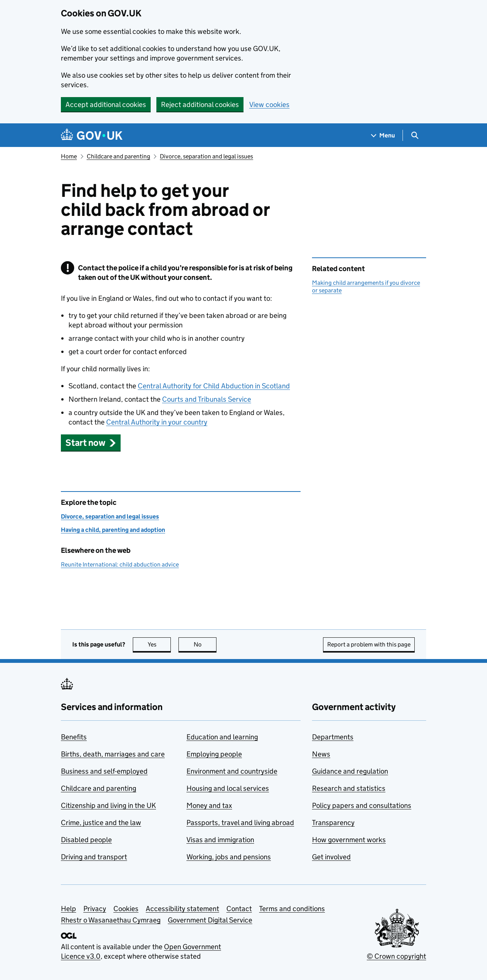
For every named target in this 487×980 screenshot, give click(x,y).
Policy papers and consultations (362, 805)
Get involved (331, 857)
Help (68, 909)
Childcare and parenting (119, 156)
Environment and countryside (232, 771)
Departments (333, 737)
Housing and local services (228, 788)
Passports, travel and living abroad (240, 823)
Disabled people (86, 840)
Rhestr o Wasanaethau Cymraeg (111, 920)
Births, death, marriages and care (113, 754)
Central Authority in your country (157, 422)
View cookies (269, 105)
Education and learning (222, 737)
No (205, 644)
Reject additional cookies (200, 105)
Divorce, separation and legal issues (206, 156)
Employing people (214, 754)
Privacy (95, 909)
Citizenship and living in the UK (108, 805)
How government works (349, 840)
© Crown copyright (396, 956)
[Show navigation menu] (383, 135)
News (321, 754)
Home (69, 156)
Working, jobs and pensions (229, 857)
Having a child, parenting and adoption (113, 530)
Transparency (333, 823)
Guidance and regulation (350, 771)
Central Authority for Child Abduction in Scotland (214, 386)
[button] (91, 443)
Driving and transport (94, 857)
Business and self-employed (104, 771)
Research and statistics (349, 788)
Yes (159, 644)
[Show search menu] (415, 135)
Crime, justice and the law (101, 823)
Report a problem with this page (369, 644)
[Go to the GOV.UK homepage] (92, 135)
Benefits (74, 737)
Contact (239, 909)
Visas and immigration (220, 840)
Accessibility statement (182, 909)
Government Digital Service (210, 920)
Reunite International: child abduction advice (120, 564)
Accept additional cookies (106, 105)
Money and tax (209, 805)
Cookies (126, 909)
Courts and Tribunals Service (207, 399)
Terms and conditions (292, 909)
